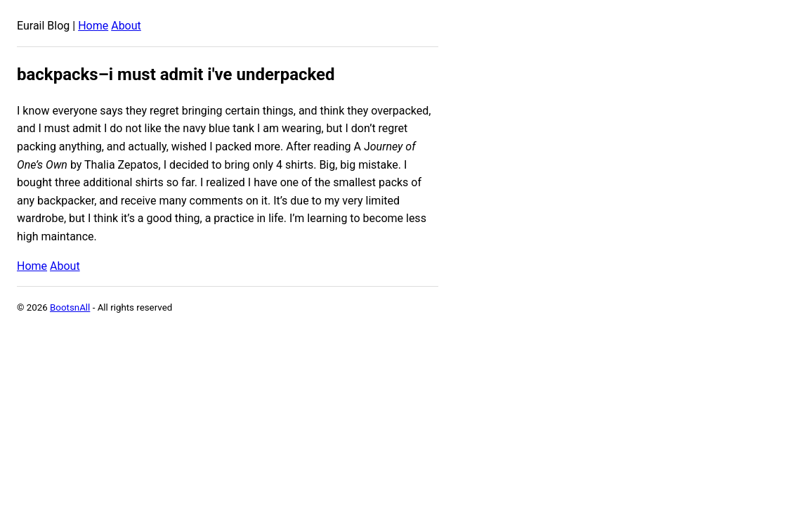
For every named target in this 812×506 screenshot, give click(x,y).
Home (93, 26)
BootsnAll (70, 307)
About (126, 26)
